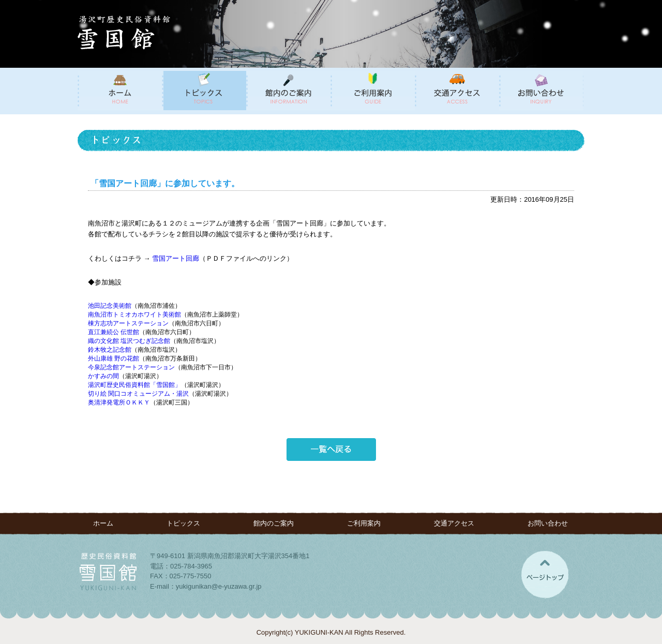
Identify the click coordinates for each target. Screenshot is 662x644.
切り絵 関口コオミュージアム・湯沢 (138, 394)
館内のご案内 (274, 523)
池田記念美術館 (110, 306)
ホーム (103, 523)
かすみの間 (103, 376)
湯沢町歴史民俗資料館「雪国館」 (134, 385)
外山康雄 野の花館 (114, 358)
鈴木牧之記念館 (110, 350)
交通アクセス (454, 523)
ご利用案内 (364, 523)
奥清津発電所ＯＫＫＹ (119, 402)
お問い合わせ (548, 523)
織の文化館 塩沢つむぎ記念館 (129, 341)
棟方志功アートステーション (128, 323)
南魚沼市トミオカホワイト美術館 (134, 314)
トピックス (183, 523)
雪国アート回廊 (176, 258)
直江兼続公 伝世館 (114, 332)
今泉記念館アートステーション (131, 367)
